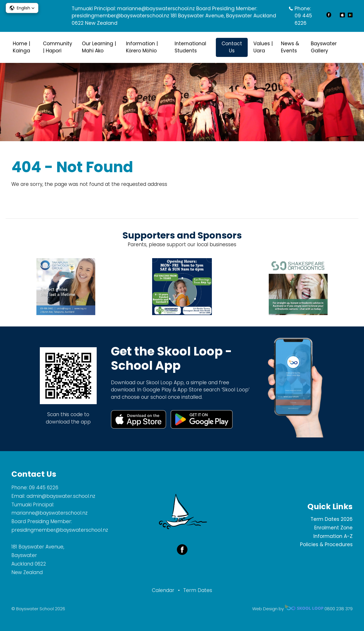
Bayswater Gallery (324, 47)
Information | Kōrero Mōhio (142, 47)
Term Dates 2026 (332, 519)
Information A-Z (333, 536)
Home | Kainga (21, 47)
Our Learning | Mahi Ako (99, 47)
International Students (190, 47)
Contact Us (232, 47)
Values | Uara (263, 47)
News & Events (290, 47)
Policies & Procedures (326, 544)
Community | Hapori (58, 47)
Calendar (163, 590)
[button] (22, 8)
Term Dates (198, 590)
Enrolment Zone (333, 528)
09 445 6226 (303, 19)
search (350, 47)
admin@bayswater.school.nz (61, 496)
